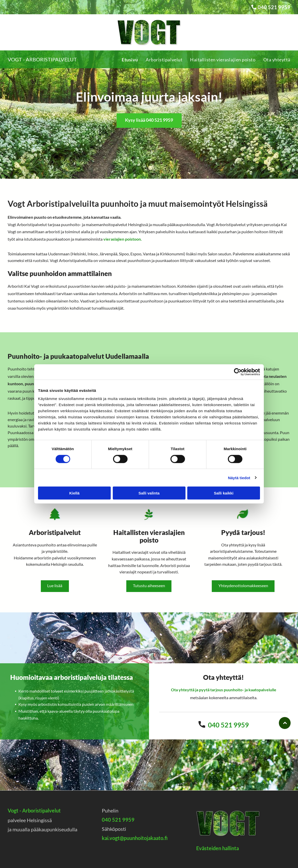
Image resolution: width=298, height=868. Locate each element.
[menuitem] (126, 59)
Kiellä (74, 493)
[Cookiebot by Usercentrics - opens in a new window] (238, 372)
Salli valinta (149, 493)
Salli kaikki (224, 493)
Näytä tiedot (239, 478)
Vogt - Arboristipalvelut (42, 59)
